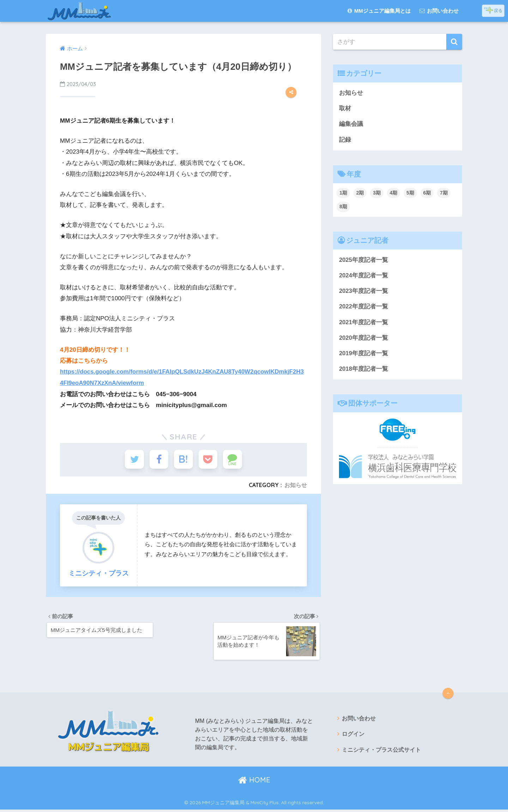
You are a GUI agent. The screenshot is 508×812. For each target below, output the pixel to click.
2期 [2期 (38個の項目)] (360, 193)
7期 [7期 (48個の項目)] (444, 193)
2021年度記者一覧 (364, 323)
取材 (345, 109)
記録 (345, 140)
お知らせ (296, 486)
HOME (254, 782)
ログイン (353, 737)
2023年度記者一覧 (364, 292)
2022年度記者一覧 (364, 308)
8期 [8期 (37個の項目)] (343, 207)
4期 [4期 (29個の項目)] (394, 193)
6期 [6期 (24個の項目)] (427, 193)
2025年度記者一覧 (364, 261)
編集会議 (351, 124)
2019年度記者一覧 (364, 355)
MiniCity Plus (265, 804)
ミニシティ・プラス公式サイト (381, 753)
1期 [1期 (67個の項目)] (343, 193)
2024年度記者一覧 (364, 276)
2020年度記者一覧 (364, 339)
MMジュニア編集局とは (379, 11)
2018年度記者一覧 (364, 371)
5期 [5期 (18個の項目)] (410, 193)
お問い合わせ (439, 11)
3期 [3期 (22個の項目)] (377, 193)
